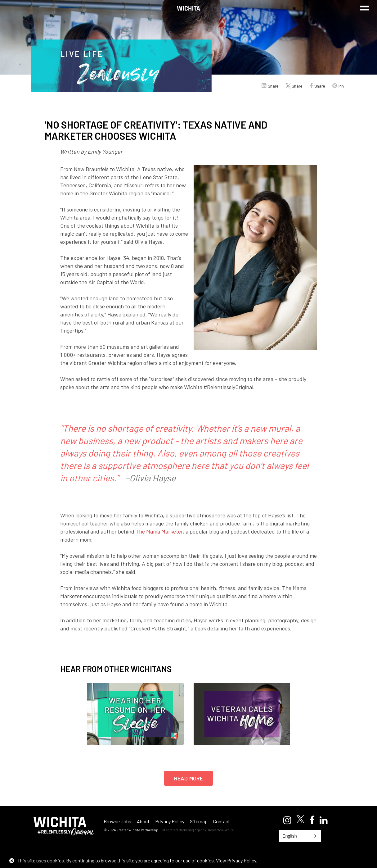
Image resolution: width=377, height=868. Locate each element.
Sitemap (199, 821)
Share (273, 86)
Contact (222, 821)
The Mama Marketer (159, 531)
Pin (341, 86)
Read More (189, 778)
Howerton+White (221, 830)
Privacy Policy (170, 821)
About (143, 821)
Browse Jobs (117, 821)
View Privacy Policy (236, 860)
